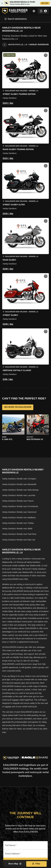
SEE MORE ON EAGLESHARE (18, 407)
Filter (36, 864)
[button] (26, 79)
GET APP (45, 3)
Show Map (15, 864)
